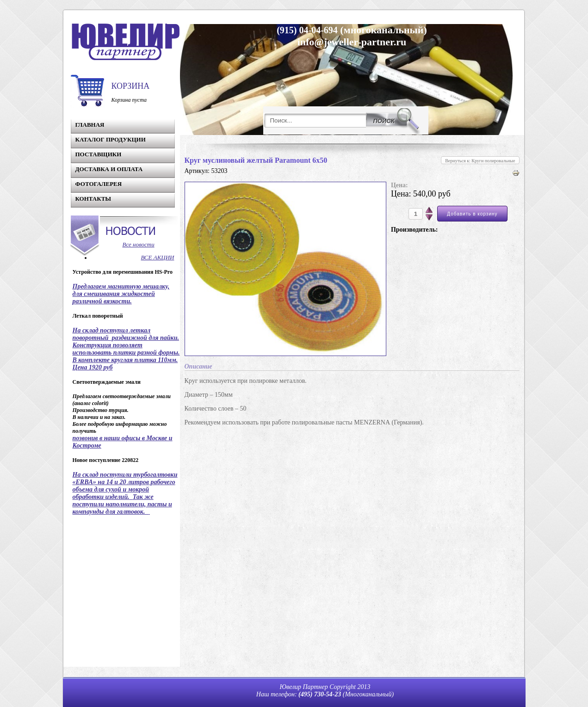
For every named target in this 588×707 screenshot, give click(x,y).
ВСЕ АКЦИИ (158, 257)
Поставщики (99, 154)
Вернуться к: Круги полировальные (480, 161)
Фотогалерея (99, 184)
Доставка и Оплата (109, 169)
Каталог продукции (111, 139)
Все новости (139, 244)
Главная (90, 125)
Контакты (93, 199)
